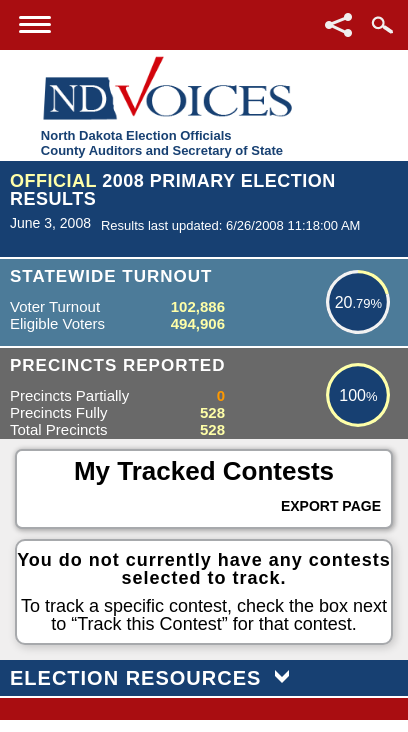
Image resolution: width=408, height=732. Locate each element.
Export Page (331, 506)
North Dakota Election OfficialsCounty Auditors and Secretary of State (162, 143)
